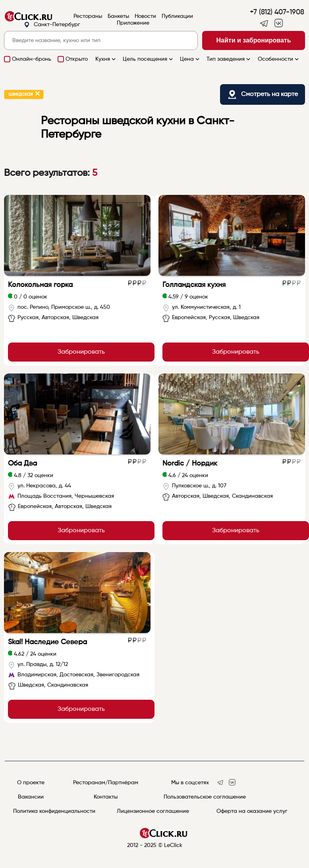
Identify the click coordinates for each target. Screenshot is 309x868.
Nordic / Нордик (190, 464)
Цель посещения (149, 59)
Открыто (77, 59)
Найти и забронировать (254, 40)
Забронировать (81, 352)
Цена (190, 59)
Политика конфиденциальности (54, 811)
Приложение (133, 23)
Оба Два (22, 464)
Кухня (106, 59)
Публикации (177, 16)
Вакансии (31, 797)
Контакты (106, 797)
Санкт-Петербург (52, 25)
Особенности (279, 59)
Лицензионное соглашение (153, 811)
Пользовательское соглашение (205, 797)
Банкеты (118, 16)
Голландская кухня (194, 285)
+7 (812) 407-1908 (277, 12)
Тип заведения (229, 59)
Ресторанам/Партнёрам (106, 783)
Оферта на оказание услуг (252, 811)
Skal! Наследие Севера (47, 642)
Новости (145, 16)
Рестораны (88, 16)
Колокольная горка (40, 285)
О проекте (31, 783)
